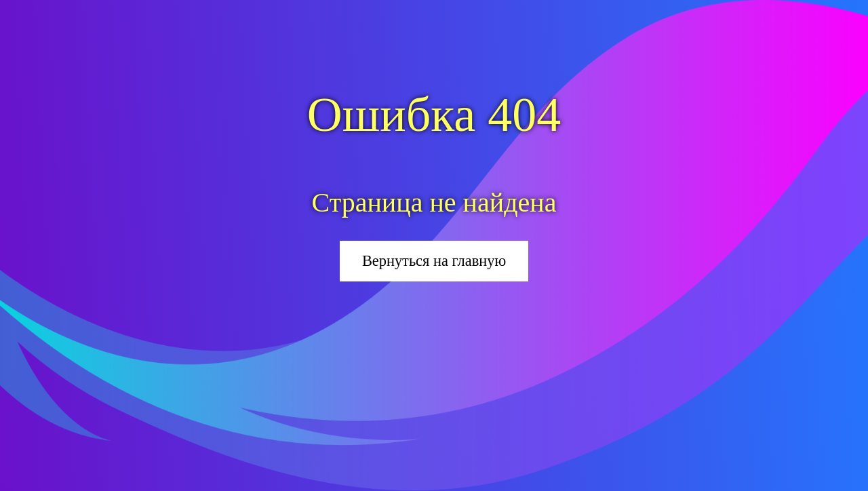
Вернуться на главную (434, 261)
